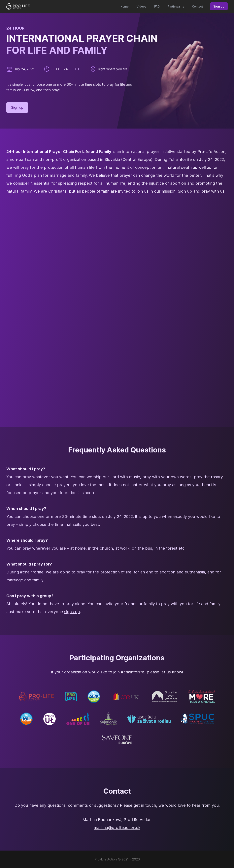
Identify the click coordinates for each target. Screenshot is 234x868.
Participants (176, 6)
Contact (198, 6)
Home (125, 6)
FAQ (157, 6)
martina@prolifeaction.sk (117, 828)
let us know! (172, 672)
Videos (141, 6)
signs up (72, 612)
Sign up (219, 6)
